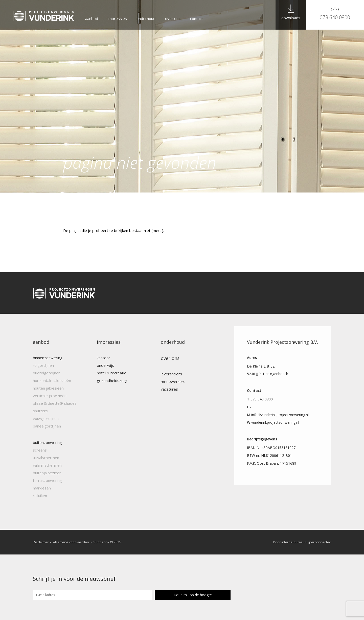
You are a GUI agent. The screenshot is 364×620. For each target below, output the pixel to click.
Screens (40, 450)
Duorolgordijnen (47, 373)
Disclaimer (41, 542)
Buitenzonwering (47, 442)
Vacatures (169, 389)
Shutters (40, 411)
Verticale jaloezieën (50, 396)
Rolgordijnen (43, 365)
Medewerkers (173, 381)
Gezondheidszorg (112, 380)
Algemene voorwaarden (71, 542)
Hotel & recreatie (112, 373)
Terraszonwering (47, 480)
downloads (291, 18)
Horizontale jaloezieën (52, 380)
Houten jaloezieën (48, 388)
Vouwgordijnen (46, 418)
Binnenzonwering (48, 358)
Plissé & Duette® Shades (55, 403)
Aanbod (92, 18)
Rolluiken (40, 496)
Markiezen (42, 488)
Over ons (173, 18)
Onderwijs (105, 365)
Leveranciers (171, 374)
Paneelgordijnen (47, 426)
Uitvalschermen (46, 458)
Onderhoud (146, 18)
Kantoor (104, 358)
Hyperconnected (318, 542)
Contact (197, 18)
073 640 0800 (335, 17)
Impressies (117, 18)
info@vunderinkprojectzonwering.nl (280, 415)
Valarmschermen (47, 465)
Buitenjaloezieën (47, 473)
